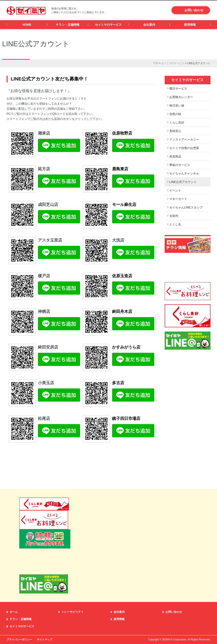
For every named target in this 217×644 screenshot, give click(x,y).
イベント (175, 190)
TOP (156, 63)
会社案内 (149, 25)
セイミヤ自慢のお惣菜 (184, 148)
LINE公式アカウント (183, 182)
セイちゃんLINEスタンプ (186, 207)
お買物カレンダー (181, 97)
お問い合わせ (194, 10)
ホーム (14, 612)
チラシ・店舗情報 (68, 25)
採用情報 (190, 25)
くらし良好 (177, 122)
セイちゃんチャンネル (184, 173)
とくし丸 (175, 224)
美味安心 (175, 131)
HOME (27, 25)
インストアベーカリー (184, 139)
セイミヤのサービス (108, 25)
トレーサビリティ (72, 612)
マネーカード (178, 199)
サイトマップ (45, 640)
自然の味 (175, 114)
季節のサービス (180, 165)
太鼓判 (174, 216)
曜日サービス (178, 89)
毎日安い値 (177, 105)
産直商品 (175, 156)
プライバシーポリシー (19, 640)
